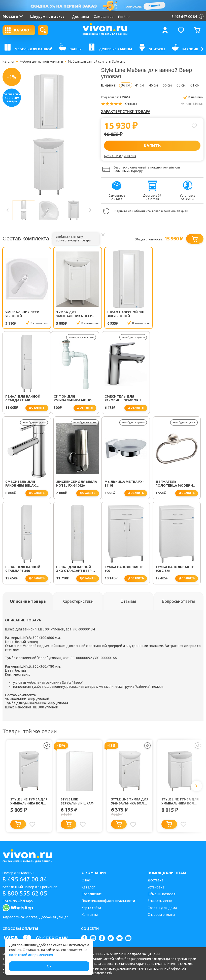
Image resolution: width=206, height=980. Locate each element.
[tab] (28, 602)
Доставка (80, 17)
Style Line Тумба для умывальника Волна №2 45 (130, 803)
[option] (49, 135)
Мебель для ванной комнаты (41, 62)
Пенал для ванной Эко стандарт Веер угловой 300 (176, 485)
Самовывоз (104, 17)
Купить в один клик (120, 156)
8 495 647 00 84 (25, 879)
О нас (86, 880)
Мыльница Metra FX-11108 (25, 484)
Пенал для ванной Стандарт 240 (175, 314)
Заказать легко (160, 901)
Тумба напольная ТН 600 (25, 570)
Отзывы (131, 104)
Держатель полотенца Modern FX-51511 (75, 485)
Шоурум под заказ (47, 17)
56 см (167, 85)
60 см (181, 85)
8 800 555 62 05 (25, 893)
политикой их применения (31, 955)
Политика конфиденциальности (108, 901)
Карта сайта (91, 908)
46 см (153, 85)
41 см (140, 85)
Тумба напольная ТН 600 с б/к (76, 570)
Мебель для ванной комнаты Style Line (97, 62)
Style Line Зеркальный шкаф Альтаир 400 (77, 803)
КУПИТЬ (152, 146)
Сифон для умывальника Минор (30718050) (25, 399)
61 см (195, 85)
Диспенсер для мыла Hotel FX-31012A (178, 399)
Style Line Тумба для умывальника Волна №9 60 (180, 803)
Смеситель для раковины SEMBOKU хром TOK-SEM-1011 (74, 399)
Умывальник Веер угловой (22, 314)
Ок (49, 966)
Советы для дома (162, 908)
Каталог (9, 62)
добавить (189, 324)
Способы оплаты (161, 915)
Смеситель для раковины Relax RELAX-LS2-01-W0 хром (127, 399)
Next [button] (90, 210)
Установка (156, 887)
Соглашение (92, 894)
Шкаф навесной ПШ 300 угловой (126, 314)
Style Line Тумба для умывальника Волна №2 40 (29, 803)
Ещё (124, 17)
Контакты (90, 915)
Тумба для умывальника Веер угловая (74, 314)
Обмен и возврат (162, 894)
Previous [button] (8, 210)
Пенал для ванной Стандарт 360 (125, 484)
